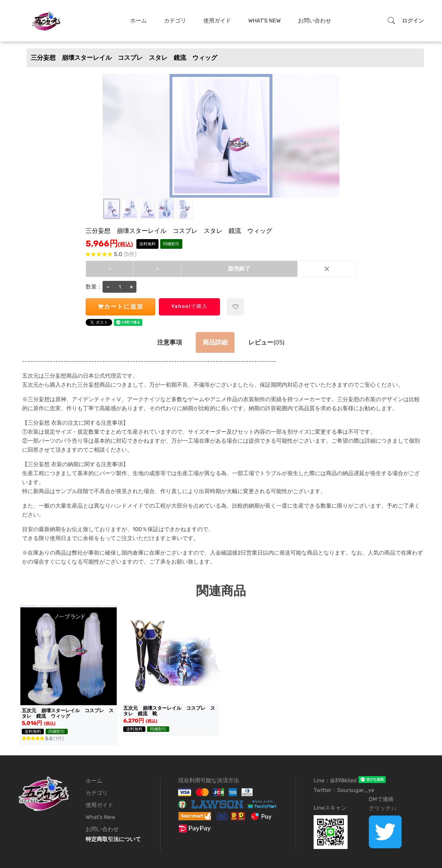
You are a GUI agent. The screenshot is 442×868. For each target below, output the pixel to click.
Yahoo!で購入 (189, 306)
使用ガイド (217, 21)
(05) (266, 342)
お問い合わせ (315, 21)
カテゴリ (175, 21)
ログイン (413, 21)
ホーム (138, 21)
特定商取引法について (113, 839)
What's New (265, 21)
